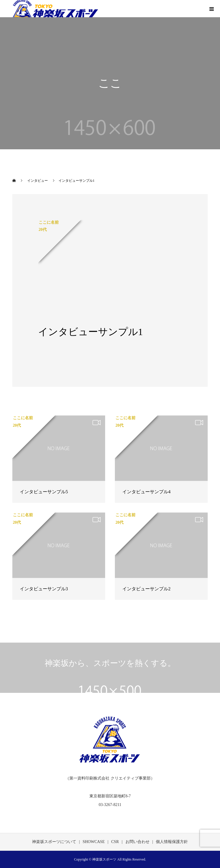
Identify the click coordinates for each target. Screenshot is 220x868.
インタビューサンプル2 (146, 589)
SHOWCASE (94, 842)
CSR (115, 842)
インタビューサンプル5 (44, 492)
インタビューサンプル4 (146, 492)
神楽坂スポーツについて (54, 842)
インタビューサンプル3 (44, 589)
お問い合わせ (137, 842)
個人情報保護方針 (172, 842)
